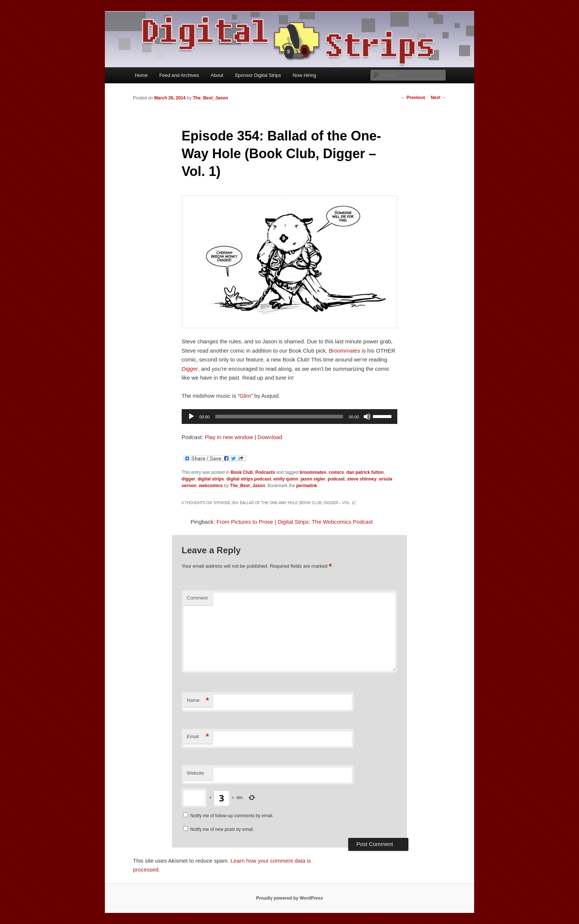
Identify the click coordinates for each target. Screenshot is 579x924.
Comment (197, 598)
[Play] (191, 417)
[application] (289, 417)
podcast (336, 479)
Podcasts (265, 472)
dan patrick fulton (365, 472)
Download (270, 437)
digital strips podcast (249, 479)
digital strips (211, 479)
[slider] (279, 417)
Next (438, 98)
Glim (245, 396)
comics (336, 472)
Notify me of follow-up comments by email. (232, 816)
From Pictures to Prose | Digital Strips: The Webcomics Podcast (295, 522)
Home (141, 75)
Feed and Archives (179, 75)
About (217, 75)
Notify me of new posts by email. (222, 829)
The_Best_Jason (210, 98)
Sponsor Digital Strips (258, 75)
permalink (307, 486)
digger (189, 479)
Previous (413, 98)
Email (198, 737)
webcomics (211, 486)
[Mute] (367, 417)
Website (196, 773)
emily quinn (286, 479)
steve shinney (362, 479)
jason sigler (313, 479)
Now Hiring (305, 75)
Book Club (242, 472)
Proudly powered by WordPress (289, 898)
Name (198, 701)
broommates (313, 472)
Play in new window (229, 437)
